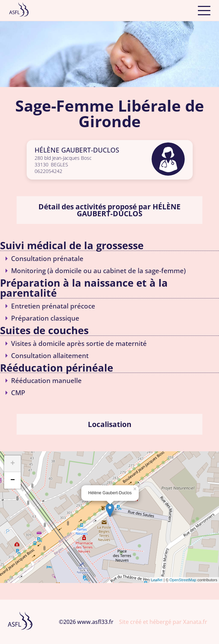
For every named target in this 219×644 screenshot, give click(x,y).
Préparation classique (45, 318)
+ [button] (13, 464)
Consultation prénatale (47, 258)
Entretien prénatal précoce (53, 306)
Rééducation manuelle (46, 380)
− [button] (13, 480)
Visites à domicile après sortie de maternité (79, 343)
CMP (18, 393)
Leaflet (157, 580)
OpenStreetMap (183, 580)
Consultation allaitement (50, 355)
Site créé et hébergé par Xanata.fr (163, 622)
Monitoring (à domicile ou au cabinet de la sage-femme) (98, 271)
